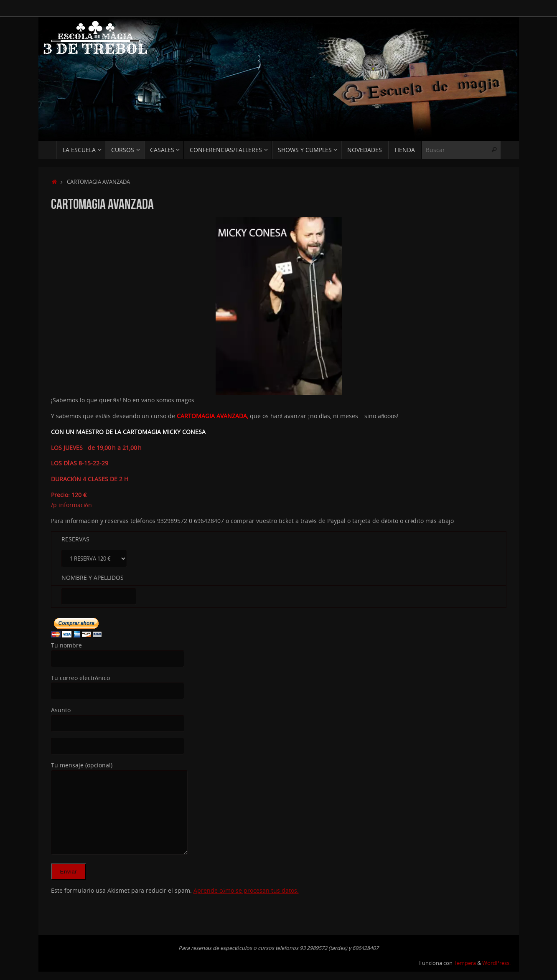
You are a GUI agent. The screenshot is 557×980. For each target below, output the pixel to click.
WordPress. (496, 963)
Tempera (465, 963)
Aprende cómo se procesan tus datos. (246, 890)
